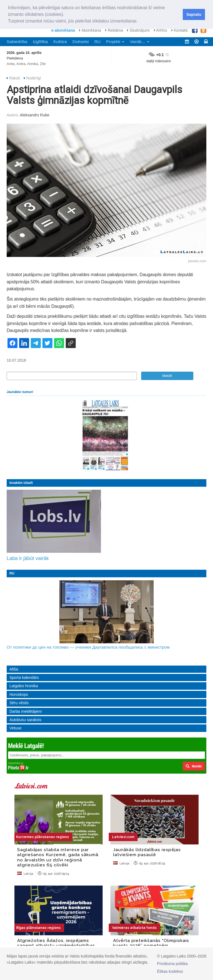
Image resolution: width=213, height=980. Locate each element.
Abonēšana (90, 30)
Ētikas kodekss (170, 971)
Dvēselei (81, 42)
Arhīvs (161, 30)
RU (97, 42)
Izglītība (40, 42)
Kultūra (60, 42)
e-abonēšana (63, 30)
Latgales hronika (24, 686)
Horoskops (19, 694)
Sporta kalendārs (24, 677)
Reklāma (114, 30)
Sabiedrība (17, 42)
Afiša (14, 669)
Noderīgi (34, 78)
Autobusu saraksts (25, 720)
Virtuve (15, 728)
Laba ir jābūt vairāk (28, 558)
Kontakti (180, 30)
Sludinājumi (138, 30)
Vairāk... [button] (140, 42)
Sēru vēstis (19, 703)
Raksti (15, 78)
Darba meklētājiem (26, 711)
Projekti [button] (115, 42)
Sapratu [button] (194, 14)
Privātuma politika (172, 964)
